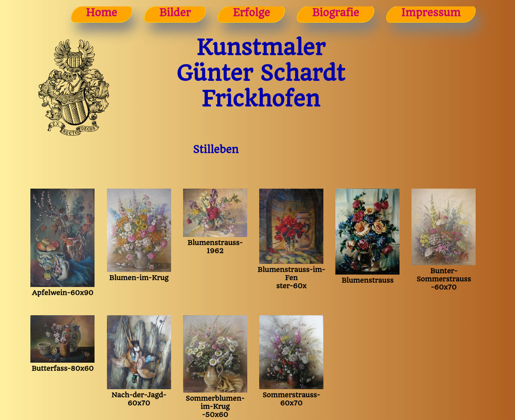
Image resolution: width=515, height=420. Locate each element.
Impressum (431, 13)
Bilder (175, 13)
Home (102, 13)
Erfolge (251, 13)
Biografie (336, 13)
